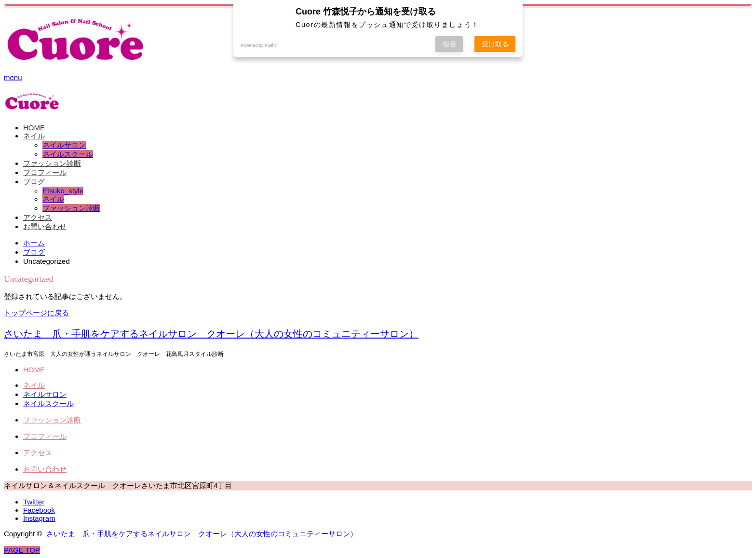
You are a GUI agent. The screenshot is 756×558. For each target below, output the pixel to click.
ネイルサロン (64, 145)
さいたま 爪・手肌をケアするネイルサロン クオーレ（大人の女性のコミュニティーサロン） (211, 334)
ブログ (34, 182)
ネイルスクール (68, 154)
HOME (34, 128)
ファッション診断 (52, 163)
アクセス (38, 217)
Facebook (39, 510)
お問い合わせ (45, 226)
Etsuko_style (63, 191)
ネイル (34, 136)
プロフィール (45, 172)
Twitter (34, 502)
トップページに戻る (36, 313)
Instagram (39, 518)
